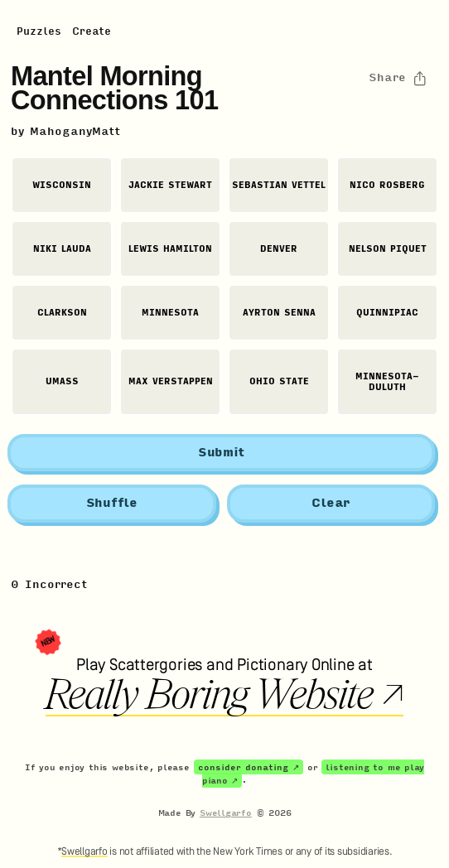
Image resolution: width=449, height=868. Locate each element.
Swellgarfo (226, 813)
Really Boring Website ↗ (224, 695)
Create (92, 31)
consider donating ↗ (249, 767)
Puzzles (39, 31)
